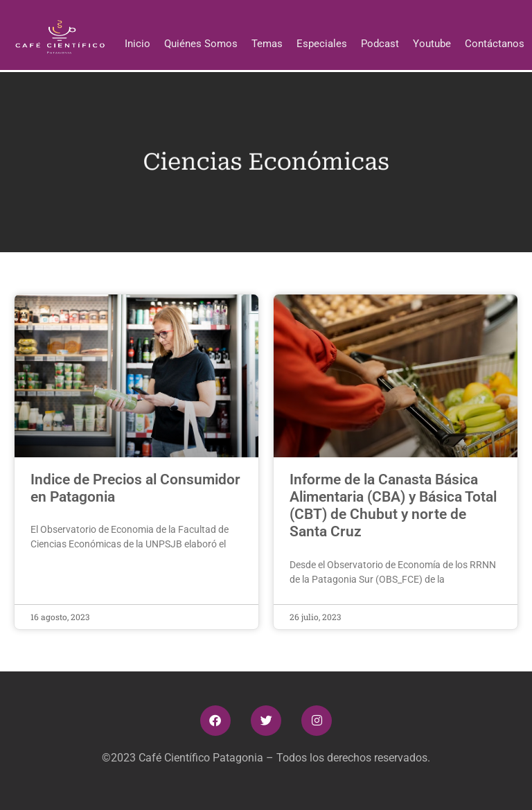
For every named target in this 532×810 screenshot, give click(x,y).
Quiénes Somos (201, 44)
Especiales (322, 44)
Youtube (432, 44)
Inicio (138, 44)
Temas (267, 44)
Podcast (380, 44)
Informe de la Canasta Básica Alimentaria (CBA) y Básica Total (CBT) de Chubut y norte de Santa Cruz (393, 506)
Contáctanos (495, 44)
